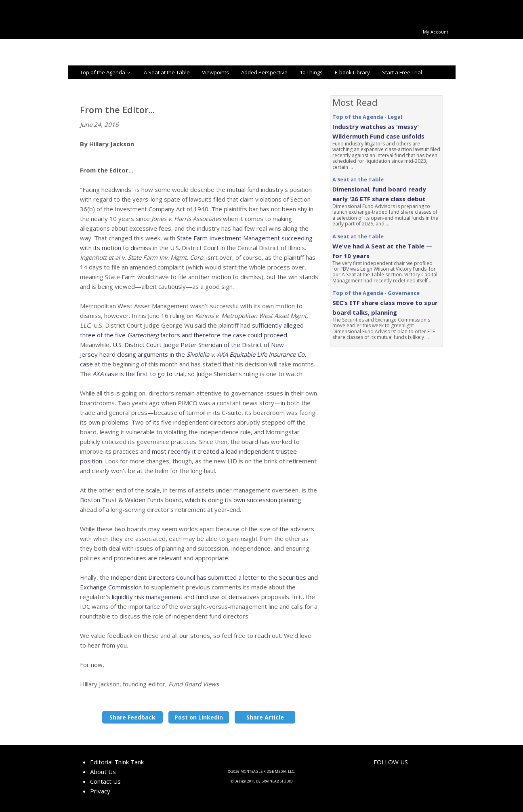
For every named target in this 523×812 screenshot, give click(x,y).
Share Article (265, 717)
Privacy (100, 791)
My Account (436, 32)
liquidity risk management (147, 597)
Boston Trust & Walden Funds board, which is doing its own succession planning (191, 500)
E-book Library (352, 72)
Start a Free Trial (402, 72)
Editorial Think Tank (117, 762)
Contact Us (105, 781)
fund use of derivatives (228, 597)
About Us (103, 772)
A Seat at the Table (167, 72)
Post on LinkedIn (199, 717)
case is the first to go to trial (139, 374)
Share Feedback (132, 717)
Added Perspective (264, 72)
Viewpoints (215, 72)
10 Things (311, 72)
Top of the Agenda (106, 72)
